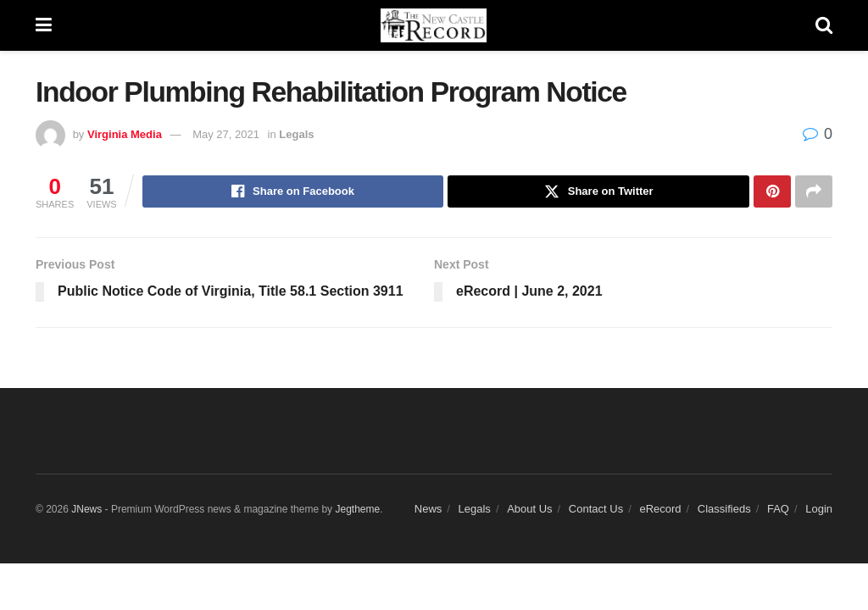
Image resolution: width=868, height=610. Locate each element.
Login (819, 509)
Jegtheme (357, 509)
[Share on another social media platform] (814, 191)
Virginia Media (125, 134)
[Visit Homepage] (434, 25)
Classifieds (724, 509)
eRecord (660, 509)
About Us (529, 509)
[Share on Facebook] (293, 191)
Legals (296, 134)
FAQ (778, 509)
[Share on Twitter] (598, 191)
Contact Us (596, 509)
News (428, 509)
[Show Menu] (44, 25)
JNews (86, 509)
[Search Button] (824, 25)
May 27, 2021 (226, 134)
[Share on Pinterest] (772, 191)
